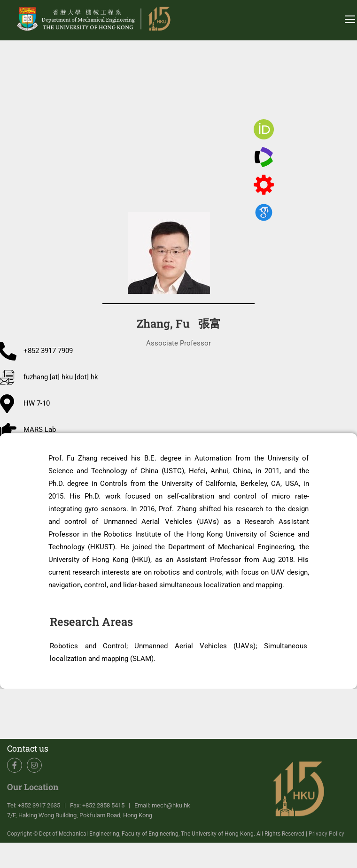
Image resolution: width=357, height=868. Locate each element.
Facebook (15, 765)
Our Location (33, 787)
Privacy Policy (326, 834)
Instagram (35, 765)
